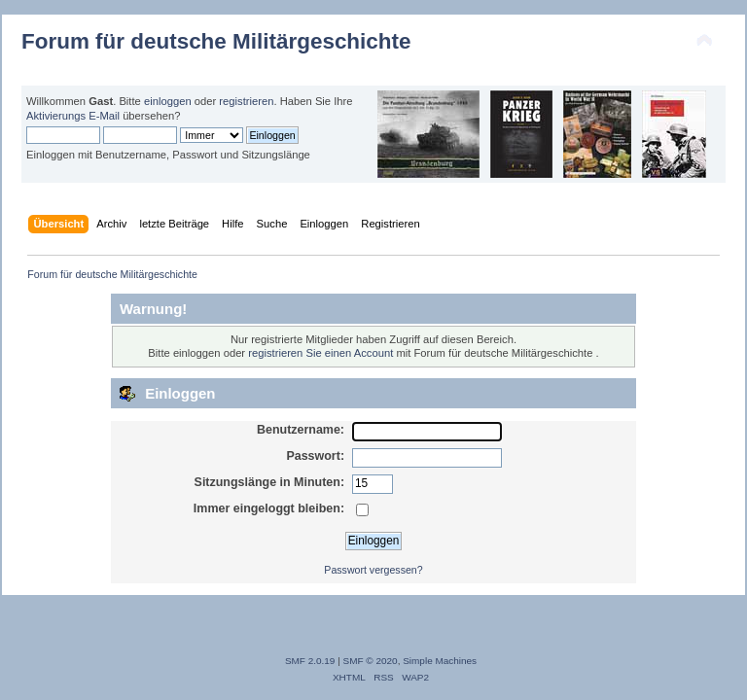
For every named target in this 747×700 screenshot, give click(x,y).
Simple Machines (440, 661)
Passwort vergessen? (373, 570)
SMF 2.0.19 (310, 661)
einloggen (168, 101)
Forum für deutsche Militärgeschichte (216, 41)
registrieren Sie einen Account (320, 353)
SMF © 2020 (371, 661)
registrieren (246, 101)
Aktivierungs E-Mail (73, 116)
